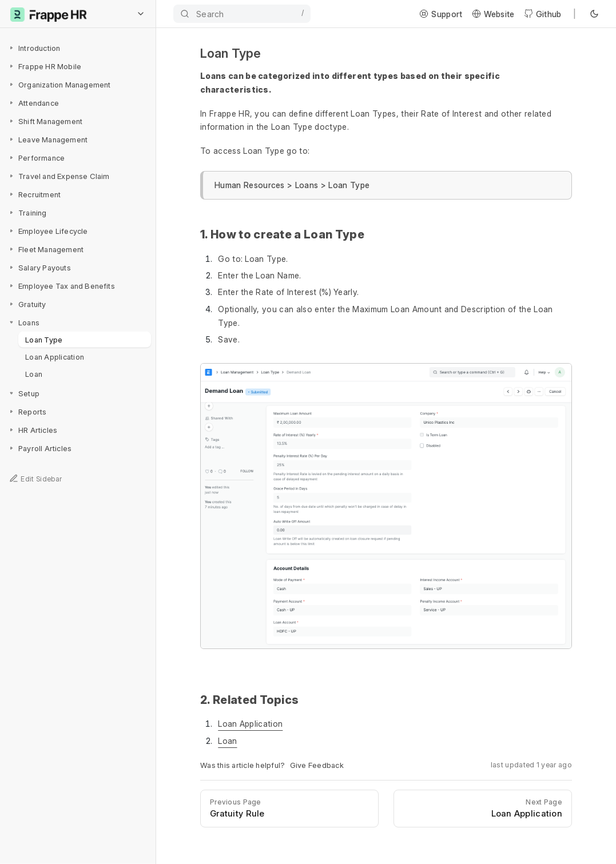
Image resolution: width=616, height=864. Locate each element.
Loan (34, 373)
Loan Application (55, 356)
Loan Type (44, 339)
